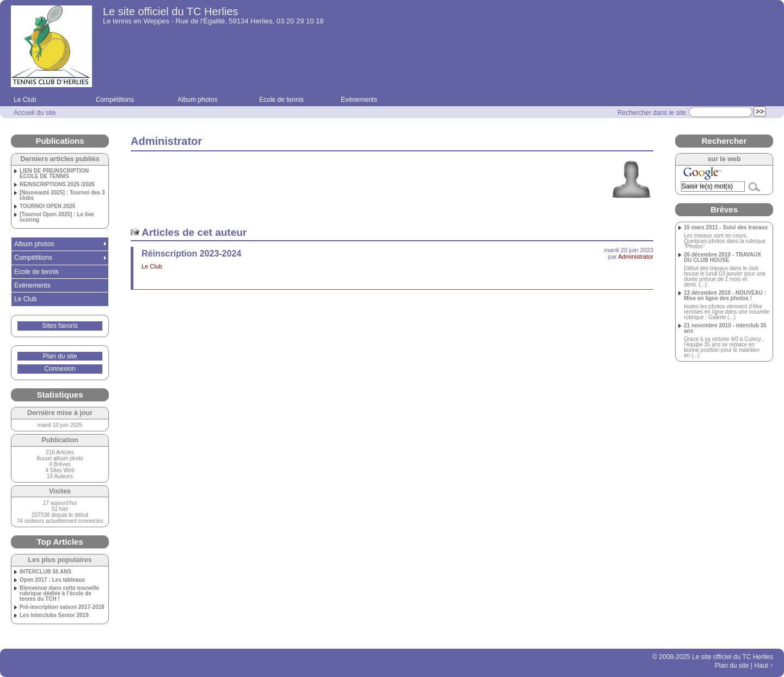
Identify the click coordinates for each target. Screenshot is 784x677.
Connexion (60, 369)
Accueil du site (35, 113)
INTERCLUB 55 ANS (45, 572)
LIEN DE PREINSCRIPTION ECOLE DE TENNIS (54, 174)
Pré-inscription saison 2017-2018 (62, 607)
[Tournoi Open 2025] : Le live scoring (57, 217)
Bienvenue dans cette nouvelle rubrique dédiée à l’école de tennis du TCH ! (59, 594)
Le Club (25, 100)
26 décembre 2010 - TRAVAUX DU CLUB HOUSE (722, 258)
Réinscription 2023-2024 (191, 254)
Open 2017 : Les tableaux (52, 580)
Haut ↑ (764, 666)
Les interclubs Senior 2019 (54, 615)
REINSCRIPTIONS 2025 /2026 (57, 185)
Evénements (359, 100)
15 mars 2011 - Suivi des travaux (726, 228)
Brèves (724, 209)
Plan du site (60, 356)
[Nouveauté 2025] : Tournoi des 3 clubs (62, 196)
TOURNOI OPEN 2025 (47, 206)
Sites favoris (60, 326)
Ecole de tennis (281, 100)
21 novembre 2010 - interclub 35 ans (725, 328)
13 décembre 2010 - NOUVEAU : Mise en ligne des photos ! (725, 296)
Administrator (636, 257)
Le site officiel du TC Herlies (170, 11)
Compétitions (115, 100)
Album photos (197, 100)
